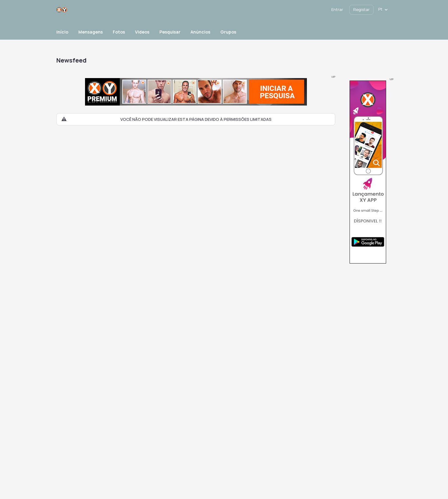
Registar (361, 9)
